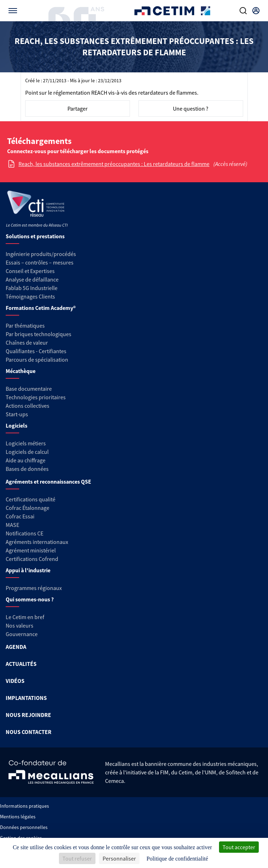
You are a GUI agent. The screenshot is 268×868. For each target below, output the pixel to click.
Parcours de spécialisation (37, 360)
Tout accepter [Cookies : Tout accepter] (239, 847)
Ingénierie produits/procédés (41, 254)
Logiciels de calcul (27, 452)
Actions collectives (28, 406)
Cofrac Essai (20, 516)
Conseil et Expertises (30, 271)
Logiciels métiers (26, 443)
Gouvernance (22, 634)
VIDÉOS (15, 681)
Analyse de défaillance (32, 279)
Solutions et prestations (35, 236)
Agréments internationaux (37, 542)
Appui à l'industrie (28, 570)
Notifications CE (24, 533)
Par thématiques (25, 325)
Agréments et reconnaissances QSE (48, 482)
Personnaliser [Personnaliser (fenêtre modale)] (119, 858)
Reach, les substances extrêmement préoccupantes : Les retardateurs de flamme (114, 164)
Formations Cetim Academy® (41, 308)
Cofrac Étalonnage (28, 508)
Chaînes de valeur (27, 343)
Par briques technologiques (39, 334)
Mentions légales (18, 817)
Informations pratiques (24, 806)
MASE (12, 525)
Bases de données (27, 469)
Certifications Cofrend (32, 559)
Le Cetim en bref (25, 617)
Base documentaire (29, 389)
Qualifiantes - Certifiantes (36, 351)
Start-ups (17, 414)
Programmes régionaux (34, 588)
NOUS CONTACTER (29, 732)
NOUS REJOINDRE (28, 715)
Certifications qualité (31, 499)
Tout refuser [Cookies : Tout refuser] (77, 858)
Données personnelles (24, 827)
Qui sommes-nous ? (30, 599)
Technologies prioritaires (36, 397)
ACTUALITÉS (21, 664)
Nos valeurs (20, 625)
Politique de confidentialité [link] (177, 859)
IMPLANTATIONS (26, 698)
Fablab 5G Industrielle (32, 288)
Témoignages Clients (30, 296)
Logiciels (17, 425)
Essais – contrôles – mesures (40, 262)
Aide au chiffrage (26, 460)
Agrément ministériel (31, 550)
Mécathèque (21, 371)
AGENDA (16, 647)
